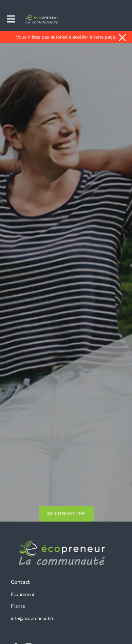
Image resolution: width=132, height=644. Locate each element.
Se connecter (66, 514)
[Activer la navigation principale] (11, 19)
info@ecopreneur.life (33, 618)
